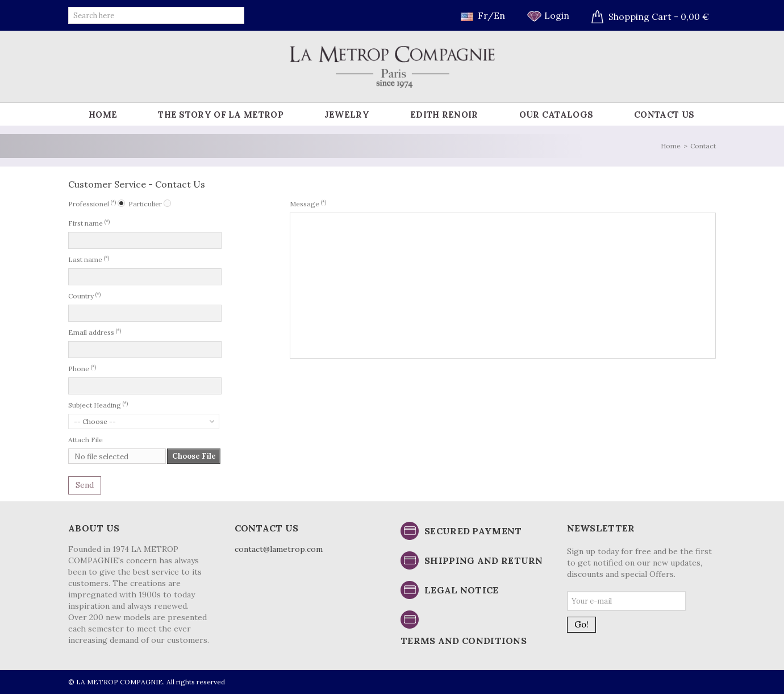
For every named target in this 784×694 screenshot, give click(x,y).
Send (85, 485)
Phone (82, 368)
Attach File (86, 440)
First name (89, 223)
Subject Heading (98, 405)
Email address (95, 332)
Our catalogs (556, 115)
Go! (581, 624)
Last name (89, 259)
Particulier (145, 204)
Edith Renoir (444, 115)
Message (308, 203)
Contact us (664, 115)
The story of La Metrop (221, 115)
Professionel (92, 203)
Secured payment (473, 531)
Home (103, 115)
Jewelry (347, 115)
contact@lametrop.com (279, 549)
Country (84, 296)
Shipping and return (484, 560)
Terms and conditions (464, 641)
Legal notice (462, 590)
